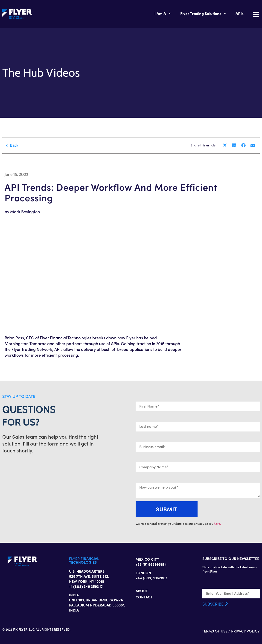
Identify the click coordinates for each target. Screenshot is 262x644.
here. (217, 524)
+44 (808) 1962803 (151, 578)
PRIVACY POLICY (245, 631)
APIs (240, 13)
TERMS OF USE (215, 631)
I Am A (163, 13)
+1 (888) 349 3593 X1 (86, 586)
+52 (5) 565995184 (151, 564)
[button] (225, 145)
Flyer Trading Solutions (203, 13)
